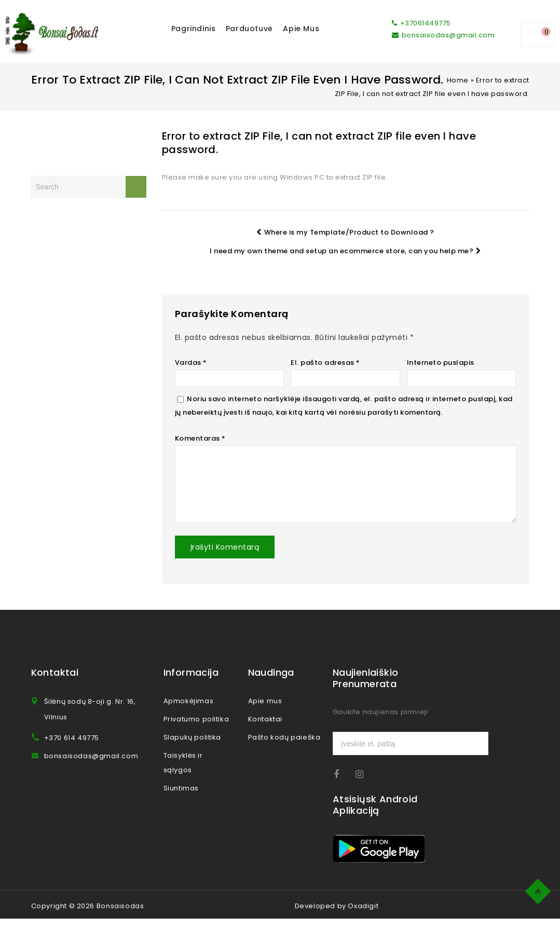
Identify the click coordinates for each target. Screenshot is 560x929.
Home (458, 80)
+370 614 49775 (72, 748)
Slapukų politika (193, 748)
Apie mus (301, 29)
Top (539, 890)
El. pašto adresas (325, 363)
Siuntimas (181, 798)
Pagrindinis (194, 29)
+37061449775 (421, 23)
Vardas (191, 363)
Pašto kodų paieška (284, 748)
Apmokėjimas (189, 711)
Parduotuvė (249, 29)
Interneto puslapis (441, 363)
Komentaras (200, 438)
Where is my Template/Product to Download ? (345, 232)
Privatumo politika (196, 729)
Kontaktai (265, 729)
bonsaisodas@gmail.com (443, 35)
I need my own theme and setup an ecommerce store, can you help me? (345, 251)
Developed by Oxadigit (337, 916)
